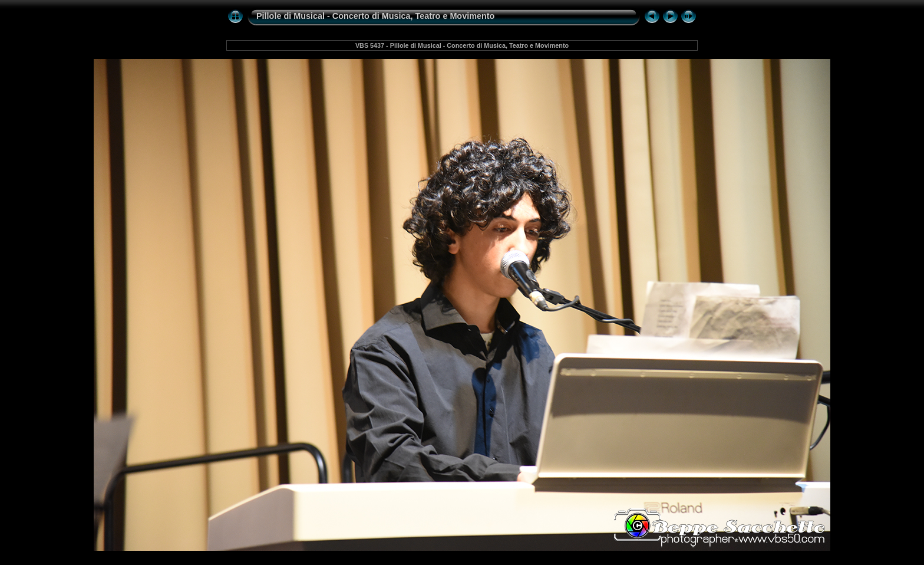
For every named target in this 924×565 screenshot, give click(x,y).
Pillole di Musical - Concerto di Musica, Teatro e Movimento (375, 16)
